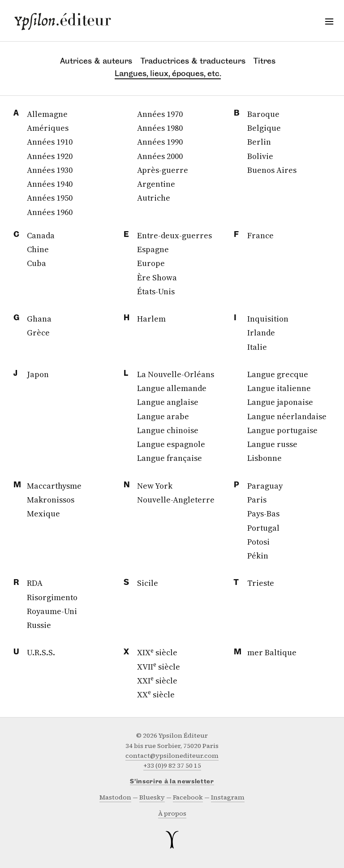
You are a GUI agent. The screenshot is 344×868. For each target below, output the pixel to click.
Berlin (259, 142)
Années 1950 (50, 198)
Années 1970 (160, 114)
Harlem (151, 319)
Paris (257, 500)
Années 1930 (50, 170)
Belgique (264, 128)
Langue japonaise (280, 402)
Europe (151, 263)
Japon (38, 374)
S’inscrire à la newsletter (172, 782)
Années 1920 (50, 156)
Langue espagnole (171, 444)
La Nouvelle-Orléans (176, 374)
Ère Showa (157, 277)
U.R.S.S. (41, 652)
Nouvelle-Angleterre (176, 500)
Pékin (258, 556)
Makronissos (51, 500)
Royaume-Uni (52, 611)
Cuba (37, 263)
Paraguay (265, 486)
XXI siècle (157, 681)
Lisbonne (264, 458)
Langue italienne (279, 388)
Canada (41, 235)
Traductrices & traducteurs (193, 61)
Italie (257, 347)
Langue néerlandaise (287, 416)
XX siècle (156, 694)
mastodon (115, 797)
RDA (35, 583)
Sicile (148, 583)
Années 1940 (50, 184)
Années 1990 (160, 142)
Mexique (43, 513)
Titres (264, 61)
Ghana (39, 319)
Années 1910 (50, 142)
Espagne (153, 249)
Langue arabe (163, 416)
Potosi (258, 542)
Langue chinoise (168, 430)
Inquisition (268, 319)
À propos (172, 814)
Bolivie (260, 156)
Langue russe (272, 444)
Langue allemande (172, 388)
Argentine (156, 184)
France (260, 235)
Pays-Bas (263, 513)
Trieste (261, 583)
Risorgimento (52, 597)
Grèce (38, 333)
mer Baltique (272, 652)
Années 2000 (160, 156)
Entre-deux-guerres (174, 235)
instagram (228, 797)
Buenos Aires (272, 170)
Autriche (154, 198)
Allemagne (47, 114)
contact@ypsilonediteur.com (172, 756)
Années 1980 (160, 128)
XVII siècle (159, 667)
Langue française (170, 458)
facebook (188, 797)
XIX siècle (157, 652)
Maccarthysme (54, 486)
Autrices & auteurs (96, 61)
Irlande (261, 333)
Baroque (263, 114)
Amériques (48, 128)
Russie (39, 625)
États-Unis (156, 291)
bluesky (152, 797)
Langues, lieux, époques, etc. (168, 73)
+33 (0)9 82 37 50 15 (172, 766)
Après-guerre (163, 170)
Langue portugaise (282, 430)
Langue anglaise (168, 402)
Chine (38, 249)
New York (155, 486)
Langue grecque (278, 374)
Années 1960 (50, 212)
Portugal (263, 528)
